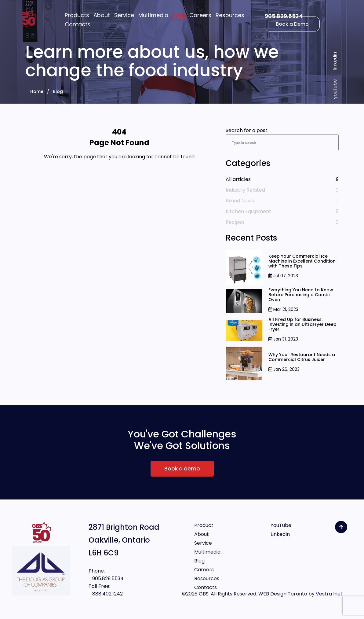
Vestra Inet (329, 594)
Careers (204, 570)
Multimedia (207, 552)
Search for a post (247, 130)
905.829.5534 (284, 16)
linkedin (335, 61)
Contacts (206, 587)
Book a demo (182, 469)
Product (204, 525)
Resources (207, 578)
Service (203, 543)
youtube (335, 89)
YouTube (281, 525)
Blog (58, 91)
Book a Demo (292, 24)
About (202, 534)
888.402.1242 (106, 594)
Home (37, 91)
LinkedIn (280, 534)
